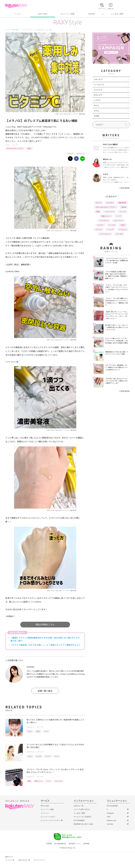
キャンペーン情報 (67, 14)
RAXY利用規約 (79, 820)
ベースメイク (99, 85)
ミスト (46, 731)
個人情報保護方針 (60, 844)
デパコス (48, 756)
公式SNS (91, 14)
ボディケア (98, 95)
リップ (49, 781)
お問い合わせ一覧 (24, 860)
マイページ (45, 813)
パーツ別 (112, 225)
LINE (109, 817)
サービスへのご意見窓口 (83, 817)
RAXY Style (43, 14)
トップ (18, 14)
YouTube (110, 824)
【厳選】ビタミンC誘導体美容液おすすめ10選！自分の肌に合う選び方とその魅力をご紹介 (45, 639)
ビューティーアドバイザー (50, 820)
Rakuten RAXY (16, 6)
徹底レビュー (39, 781)
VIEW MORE (124, 188)
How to (30, 731)
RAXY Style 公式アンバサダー (15, 148)
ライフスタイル (105, 234)
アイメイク (98, 90)
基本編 (124, 207)
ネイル (96, 105)
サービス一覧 (10, 860)
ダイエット (123, 229)
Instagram (110, 813)
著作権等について (75, 844)
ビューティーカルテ (48, 817)
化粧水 (38, 731)
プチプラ (100, 225)
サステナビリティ (40, 860)
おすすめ (39, 756)
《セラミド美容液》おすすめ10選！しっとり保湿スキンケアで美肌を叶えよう (46, 645)
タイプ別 (119, 234)
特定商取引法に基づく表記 (83, 824)
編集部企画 (122, 203)
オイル (57, 756)
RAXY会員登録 (112, 806)
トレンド (123, 212)
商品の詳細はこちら (45, 624)
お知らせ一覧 (79, 806)
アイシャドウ (110, 212)
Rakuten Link (111, 820)
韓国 (29, 781)
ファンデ (110, 229)
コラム (96, 111)
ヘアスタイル (104, 220)
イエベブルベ (58, 781)
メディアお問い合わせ (82, 809)
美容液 (29, 148)
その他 (96, 116)
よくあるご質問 (117, 14)
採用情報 (86, 844)
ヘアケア (97, 100)
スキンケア (15, 145)
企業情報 (49, 844)
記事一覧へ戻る (45, 691)
